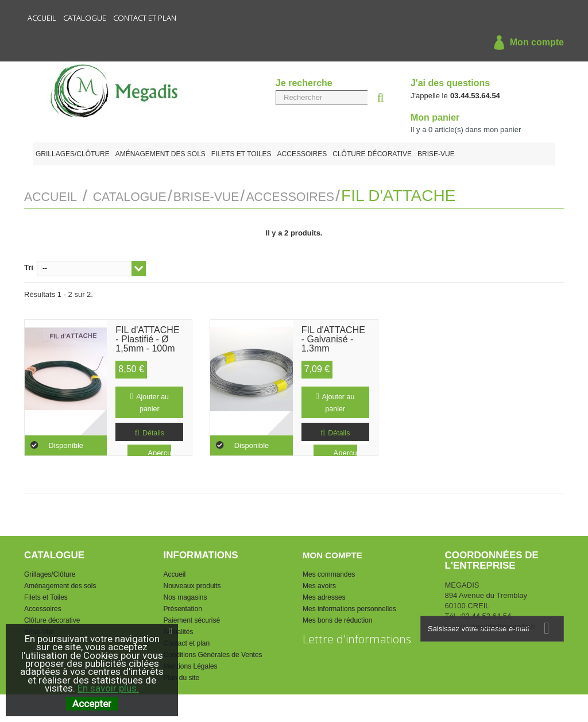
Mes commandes (329, 573)
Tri (29, 266)
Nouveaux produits (192, 584)
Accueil (42, 18)
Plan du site (182, 676)
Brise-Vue (436, 154)
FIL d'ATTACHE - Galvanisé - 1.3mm (333, 335)
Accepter (92, 704)
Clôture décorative (372, 154)
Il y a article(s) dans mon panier (466, 130)
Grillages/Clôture (73, 154)
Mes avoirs (319, 584)
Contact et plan (145, 18)
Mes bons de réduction (337, 619)
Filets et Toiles (241, 154)
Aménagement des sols (160, 154)
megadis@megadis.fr (503, 625)
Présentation (183, 607)
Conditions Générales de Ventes (213, 653)
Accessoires (302, 154)
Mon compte (526, 43)
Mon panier (435, 117)
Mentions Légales (191, 665)
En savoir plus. (108, 688)
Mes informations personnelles (349, 607)
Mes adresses (324, 596)
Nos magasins (185, 596)
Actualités (179, 630)
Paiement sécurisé (192, 619)
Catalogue (85, 18)
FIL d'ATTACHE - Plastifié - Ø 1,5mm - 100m (147, 335)
